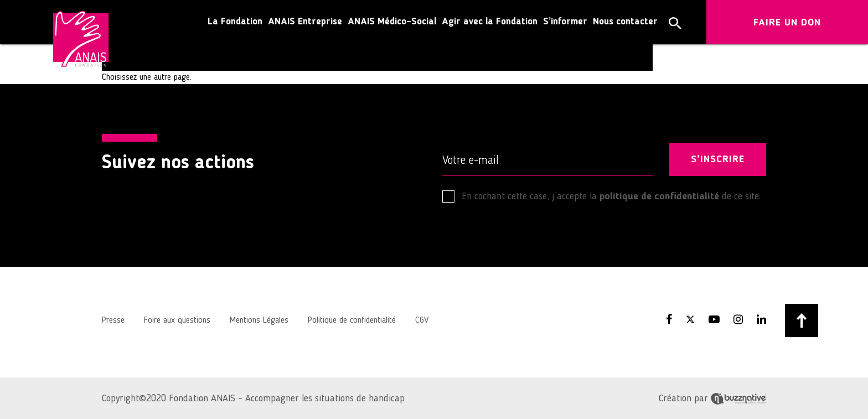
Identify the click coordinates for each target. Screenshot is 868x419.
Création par (712, 399)
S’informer (565, 22)
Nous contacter (625, 22)
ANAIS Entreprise (305, 22)
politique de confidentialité (659, 196)
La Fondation (235, 22)
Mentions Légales (259, 320)
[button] (675, 23)
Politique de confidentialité (352, 320)
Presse (113, 320)
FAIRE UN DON (787, 23)
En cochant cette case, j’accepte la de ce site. (601, 196)
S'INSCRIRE (718, 159)
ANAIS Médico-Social (392, 22)
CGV (422, 320)
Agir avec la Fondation (490, 22)
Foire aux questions (177, 320)
